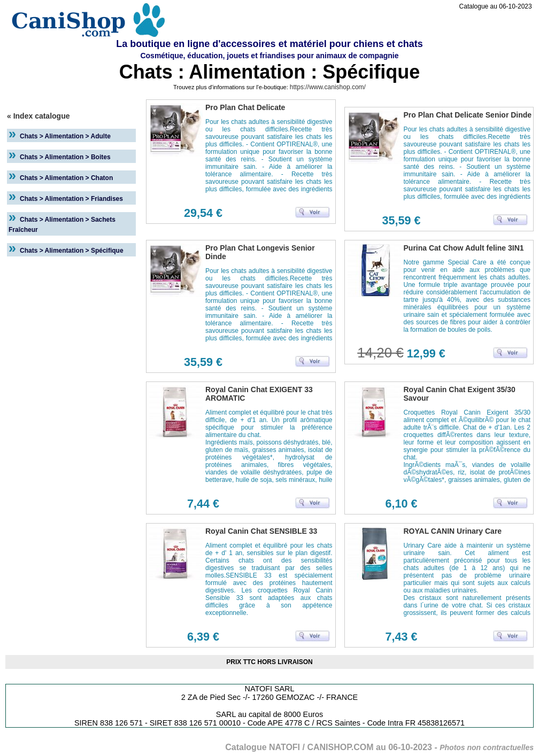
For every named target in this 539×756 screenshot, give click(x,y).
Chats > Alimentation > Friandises (71, 199)
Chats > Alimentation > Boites (65, 157)
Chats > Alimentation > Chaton (66, 178)
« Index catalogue (38, 116)
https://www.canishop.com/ (328, 87)
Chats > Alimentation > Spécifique (72, 251)
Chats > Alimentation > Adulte (65, 136)
